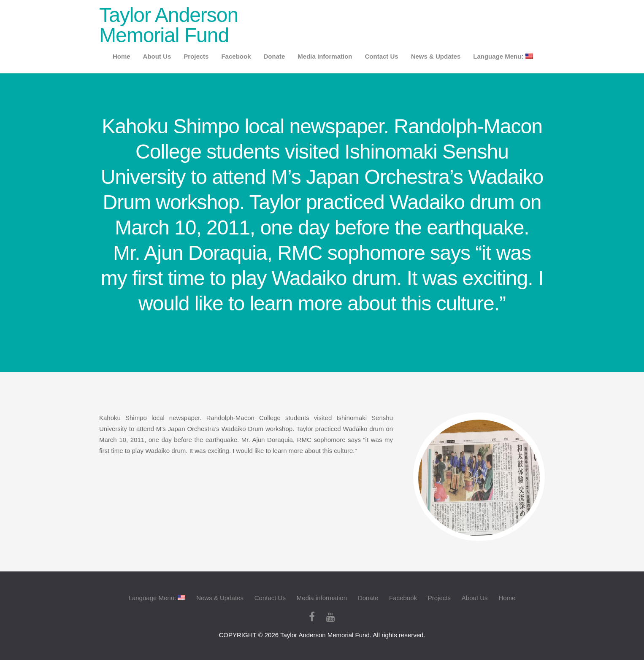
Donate (274, 56)
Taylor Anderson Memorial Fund (169, 25)
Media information (325, 56)
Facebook (236, 56)
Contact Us (382, 56)
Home (122, 56)
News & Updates (436, 56)
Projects (196, 56)
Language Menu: (503, 56)
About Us (157, 56)
